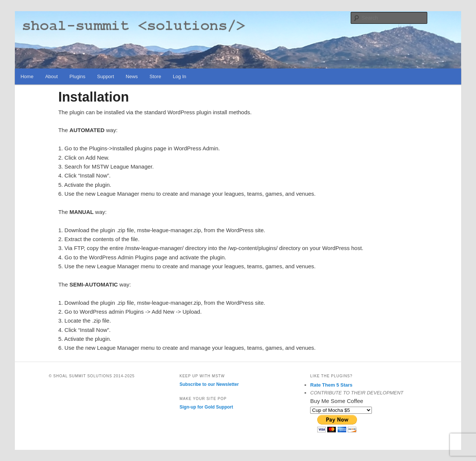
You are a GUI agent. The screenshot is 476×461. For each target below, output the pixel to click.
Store (155, 76)
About (51, 76)
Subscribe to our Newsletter (209, 384)
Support (106, 76)
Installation (94, 97)
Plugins (78, 76)
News (132, 76)
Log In (180, 76)
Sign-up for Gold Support (206, 407)
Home (27, 76)
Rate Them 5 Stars (331, 385)
